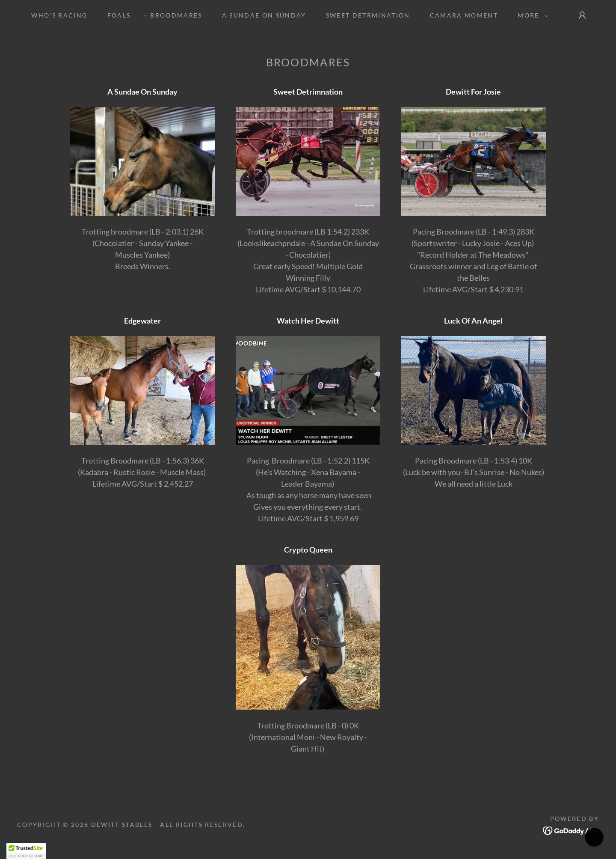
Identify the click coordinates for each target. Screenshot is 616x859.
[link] (571, 829)
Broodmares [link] (176, 15)
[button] (530, 15)
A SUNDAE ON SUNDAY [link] (264, 15)
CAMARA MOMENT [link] (464, 15)
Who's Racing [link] (59, 15)
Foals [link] (119, 15)
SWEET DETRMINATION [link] (368, 15)
